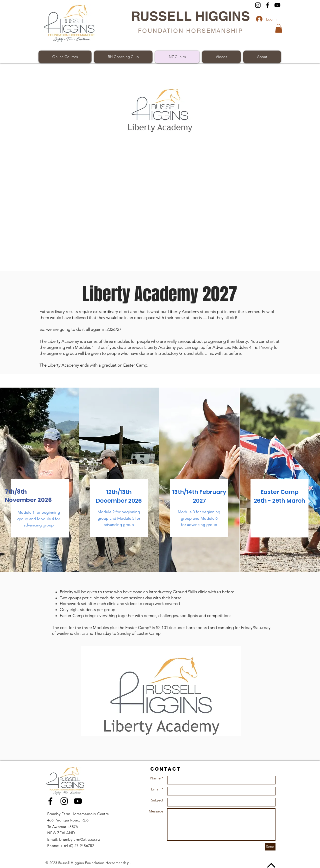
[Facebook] (268, 5)
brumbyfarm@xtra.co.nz (79, 839)
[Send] (270, 847)
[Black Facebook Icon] (50, 801)
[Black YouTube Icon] (78, 801)
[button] (279, 28)
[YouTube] (277, 5)
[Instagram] (258, 5)
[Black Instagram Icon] (64, 801)
